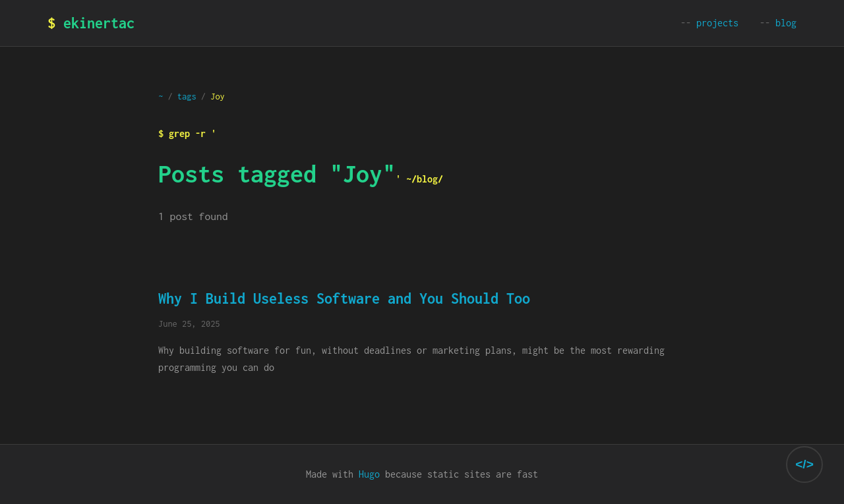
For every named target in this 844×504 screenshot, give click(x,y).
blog (786, 23)
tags (187, 97)
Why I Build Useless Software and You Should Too (344, 298)
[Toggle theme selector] (804, 464)
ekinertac (99, 23)
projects (717, 23)
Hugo (369, 474)
